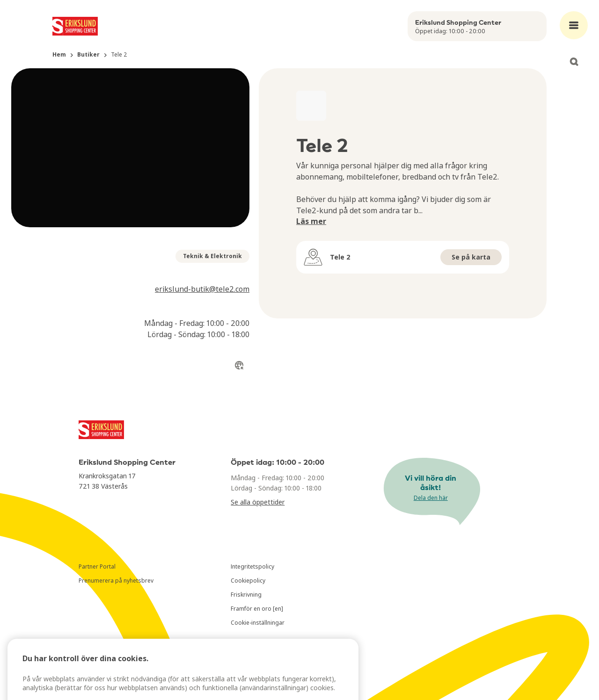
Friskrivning (246, 595)
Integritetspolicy (252, 566)
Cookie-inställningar (258, 623)
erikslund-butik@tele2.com (202, 289)
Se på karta (471, 257)
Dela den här (431, 498)
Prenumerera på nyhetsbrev (116, 581)
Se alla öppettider (258, 502)
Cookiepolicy (248, 581)
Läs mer (311, 221)
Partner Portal (97, 566)
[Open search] (574, 62)
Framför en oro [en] (257, 609)
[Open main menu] (574, 25)
